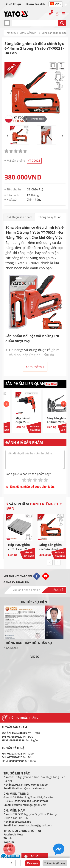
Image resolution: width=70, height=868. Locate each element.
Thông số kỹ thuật (50, 217)
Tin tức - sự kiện (34, 602)
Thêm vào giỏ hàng (55, 863)
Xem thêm (51, 384)
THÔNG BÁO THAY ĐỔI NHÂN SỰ (28, 643)
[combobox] (56, 4)
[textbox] (56, 4)
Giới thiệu (14, 4)
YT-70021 (34, 161)
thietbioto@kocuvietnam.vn (29, 788)
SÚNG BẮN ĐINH (29, 33)
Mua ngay (32, 863)
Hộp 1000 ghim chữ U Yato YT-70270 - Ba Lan (19, 549)
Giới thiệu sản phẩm (19, 217)
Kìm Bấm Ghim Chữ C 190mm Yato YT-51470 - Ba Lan (17, 424)
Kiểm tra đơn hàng (40, 4)
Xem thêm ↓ (35, 367)
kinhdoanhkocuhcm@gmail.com (32, 825)
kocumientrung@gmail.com (29, 805)
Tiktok (8, 838)
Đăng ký (57, 590)
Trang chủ (11, 33)
